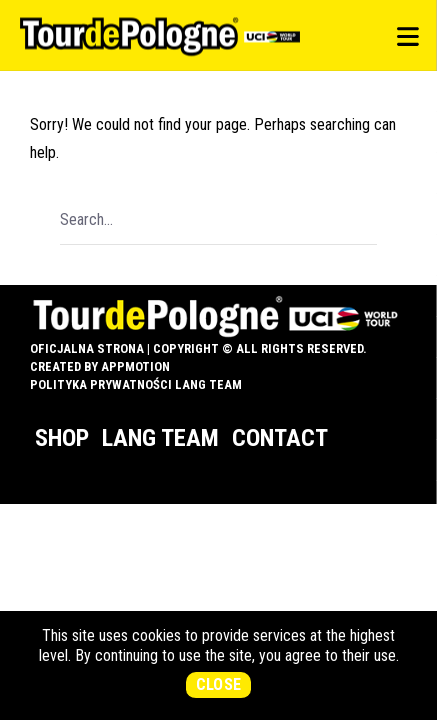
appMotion (135, 366)
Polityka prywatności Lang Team (136, 384)
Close (219, 684)
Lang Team (160, 438)
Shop (62, 438)
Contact (280, 438)
